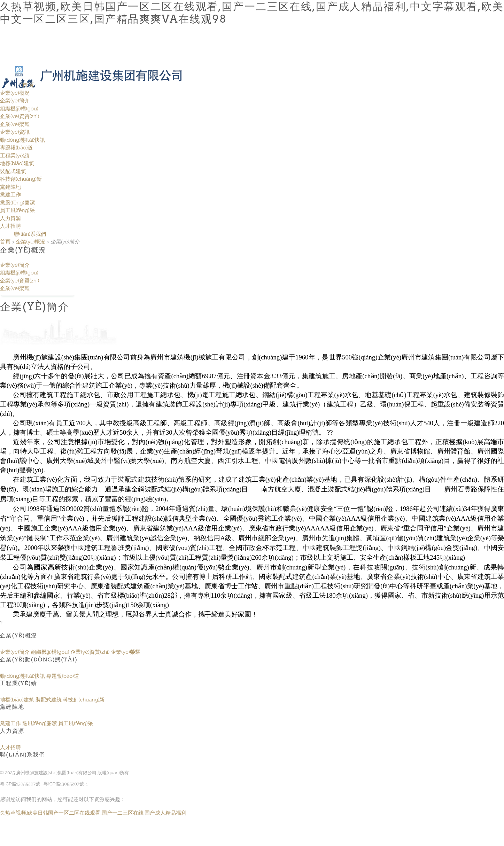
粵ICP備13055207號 (20, 784)
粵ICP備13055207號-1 (65, 784)
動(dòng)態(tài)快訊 (22, 140)
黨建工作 (10, 195)
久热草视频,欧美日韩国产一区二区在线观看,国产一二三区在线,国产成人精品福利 (93, 813)
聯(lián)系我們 (30, 234)
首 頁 (28, 85)
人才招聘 (10, 226)
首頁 (5, 242)
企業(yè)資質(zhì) (20, 116)
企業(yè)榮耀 (15, 124)
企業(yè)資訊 (15, 132)
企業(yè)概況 (15, 93)
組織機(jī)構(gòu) (19, 109)
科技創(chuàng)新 (21, 179)
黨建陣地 (10, 187)
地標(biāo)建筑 (17, 163)
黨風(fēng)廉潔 (17, 203)
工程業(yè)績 (15, 156)
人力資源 (10, 218)
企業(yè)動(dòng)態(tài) (39, 659)
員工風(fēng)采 (17, 210)
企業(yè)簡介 (15, 101)
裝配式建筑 (13, 171)
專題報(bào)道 (16, 148)
